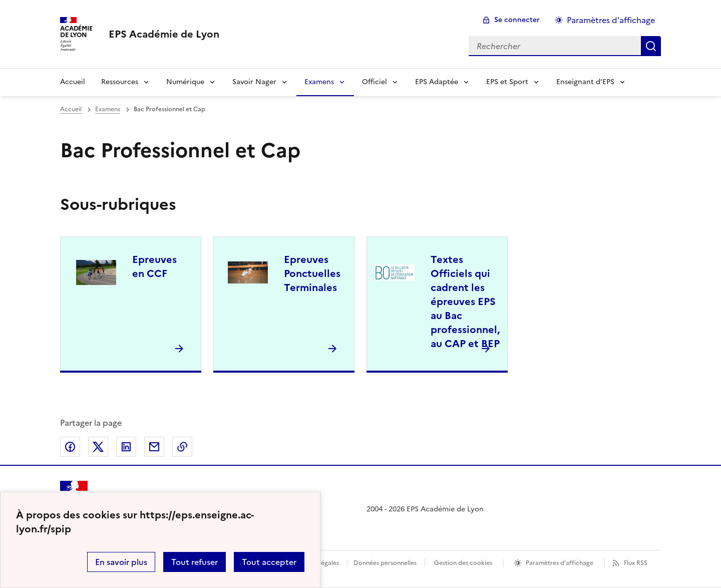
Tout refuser (195, 562)
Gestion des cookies (463, 563)
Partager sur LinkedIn (126, 447)
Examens (319, 82)
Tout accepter (269, 562)
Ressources (120, 82)
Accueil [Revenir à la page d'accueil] (73, 82)
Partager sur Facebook (70, 447)
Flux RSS (636, 563)
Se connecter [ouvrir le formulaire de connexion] (517, 20)
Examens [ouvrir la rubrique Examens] (108, 109)
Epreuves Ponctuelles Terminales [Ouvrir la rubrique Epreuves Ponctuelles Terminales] (312, 273)
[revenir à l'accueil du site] (164, 34)
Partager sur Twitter (98, 447)
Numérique (185, 82)
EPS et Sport (507, 82)
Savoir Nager (254, 82)
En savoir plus (121, 562)
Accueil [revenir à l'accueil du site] (71, 109)
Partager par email (154, 447)
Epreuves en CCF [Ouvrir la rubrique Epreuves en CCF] (154, 266)
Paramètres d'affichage (560, 563)
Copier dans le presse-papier (182, 447)
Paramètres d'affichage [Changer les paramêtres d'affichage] (611, 20)
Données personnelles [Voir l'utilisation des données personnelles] (385, 563)
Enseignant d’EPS (585, 82)
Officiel (375, 82)
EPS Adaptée (437, 82)
